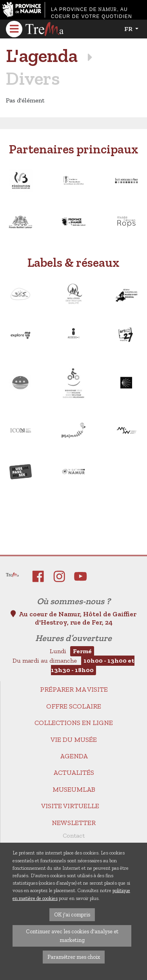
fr (129, 29)
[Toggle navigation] (14, 29)
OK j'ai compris (72, 914)
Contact (74, 835)
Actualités (74, 772)
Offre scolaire (74, 706)
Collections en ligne (74, 723)
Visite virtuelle (70, 806)
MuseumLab (74, 789)
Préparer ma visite (74, 689)
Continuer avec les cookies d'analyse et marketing (72, 936)
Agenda (74, 756)
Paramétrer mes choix (74, 957)
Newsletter (74, 823)
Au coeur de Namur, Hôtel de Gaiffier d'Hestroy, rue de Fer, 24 (73, 618)
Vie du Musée (74, 740)
